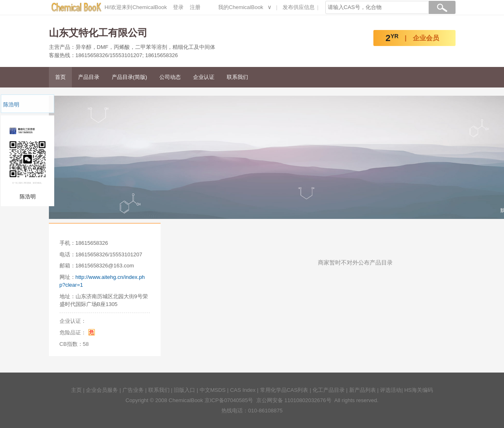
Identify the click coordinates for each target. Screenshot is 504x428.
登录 (178, 7)
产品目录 (89, 77)
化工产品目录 (329, 390)
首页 (60, 77)
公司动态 (170, 77)
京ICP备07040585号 (229, 400)
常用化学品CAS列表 (284, 390)
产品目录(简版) (130, 77)
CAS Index (243, 390)
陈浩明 (11, 105)
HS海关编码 (419, 390)
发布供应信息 (299, 7)
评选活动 (391, 390)
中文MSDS (213, 390)
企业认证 (204, 77)
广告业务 (133, 390)
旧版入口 (184, 390)
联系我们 (237, 77)
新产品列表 (362, 390)
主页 (76, 390)
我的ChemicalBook (241, 7)
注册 (195, 7)
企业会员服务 (102, 390)
